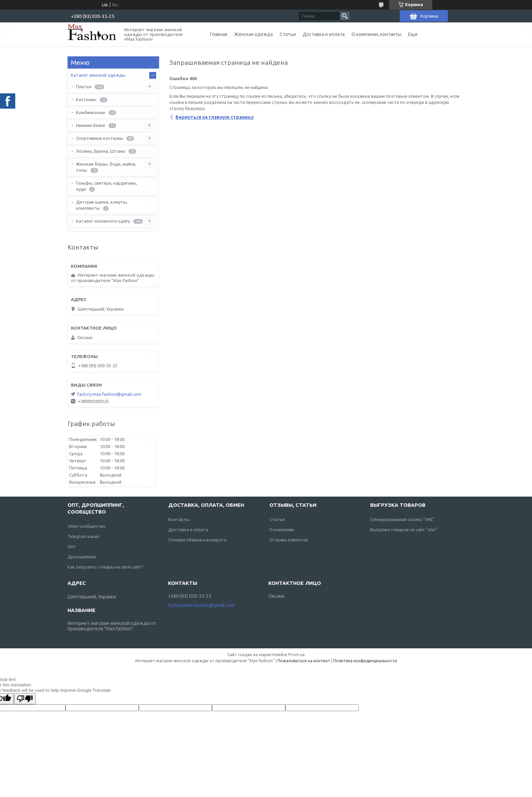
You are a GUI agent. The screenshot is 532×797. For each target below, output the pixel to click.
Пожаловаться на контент (304, 661)
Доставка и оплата (324, 34)
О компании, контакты (376, 34)
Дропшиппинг (82, 557)
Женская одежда (253, 34)
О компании (282, 530)
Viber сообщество (87, 526)
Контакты (179, 519)
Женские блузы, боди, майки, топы (106, 167)
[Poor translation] (25, 699)
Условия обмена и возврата (197, 540)
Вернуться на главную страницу (215, 117)
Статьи (288, 34)
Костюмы (86, 99)
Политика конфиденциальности (365, 661)
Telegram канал (83, 536)
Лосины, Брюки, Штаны (101, 151)
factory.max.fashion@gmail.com (109, 394)
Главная (219, 34)
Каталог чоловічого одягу (103, 221)
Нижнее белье (91, 125)
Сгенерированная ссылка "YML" (402, 519)
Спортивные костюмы (100, 138)
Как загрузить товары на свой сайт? (105, 567)
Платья (84, 87)
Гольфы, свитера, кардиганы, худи (107, 186)
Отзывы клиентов (289, 540)
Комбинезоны (91, 112)
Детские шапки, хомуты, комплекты (102, 205)
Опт (72, 546)
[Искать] (345, 16)
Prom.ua (297, 655)
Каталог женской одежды (98, 75)
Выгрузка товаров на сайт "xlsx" (404, 530)
